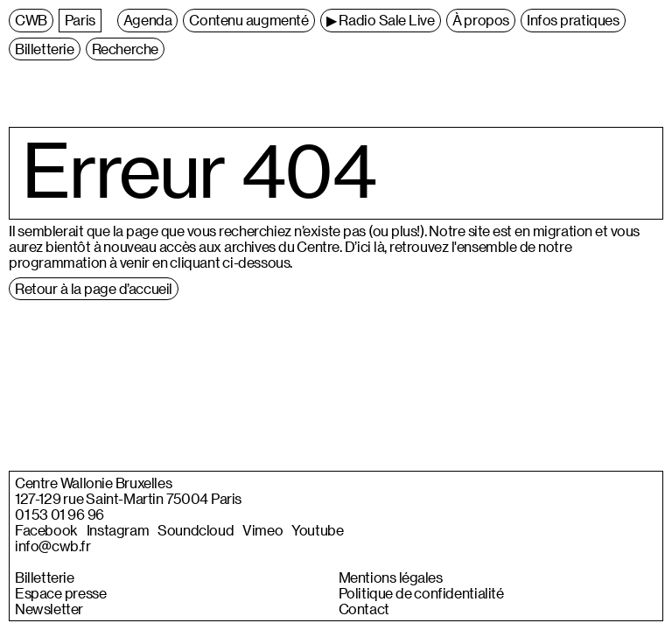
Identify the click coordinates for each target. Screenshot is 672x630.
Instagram (118, 530)
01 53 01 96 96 (59, 514)
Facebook (46, 530)
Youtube (317, 530)
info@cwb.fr (53, 546)
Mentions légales (391, 577)
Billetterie (45, 577)
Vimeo (262, 530)
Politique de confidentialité (421, 593)
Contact (364, 609)
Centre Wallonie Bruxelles (93, 483)
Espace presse (60, 593)
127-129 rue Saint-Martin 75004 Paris (128, 499)
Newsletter (49, 609)
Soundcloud (196, 530)
